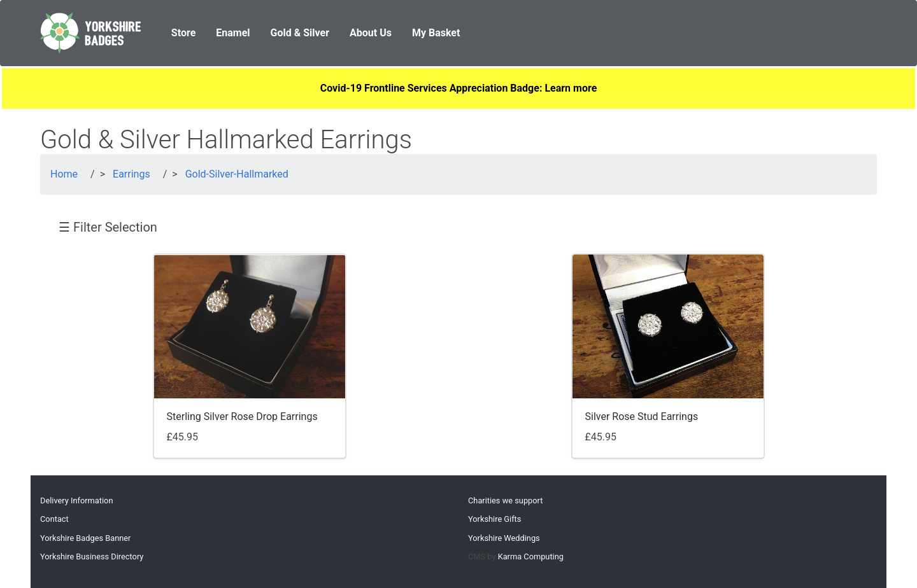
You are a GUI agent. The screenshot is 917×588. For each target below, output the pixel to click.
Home (64, 174)
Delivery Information (76, 500)
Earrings (132, 174)
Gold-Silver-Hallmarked (237, 174)
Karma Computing (531, 556)
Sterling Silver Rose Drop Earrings (242, 416)
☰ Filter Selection (108, 227)
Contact (54, 519)
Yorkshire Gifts (494, 519)
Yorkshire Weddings (504, 538)
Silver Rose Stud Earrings (642, 416)
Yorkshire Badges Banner (85, 538)
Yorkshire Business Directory (92, 556)
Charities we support (505, 500)
